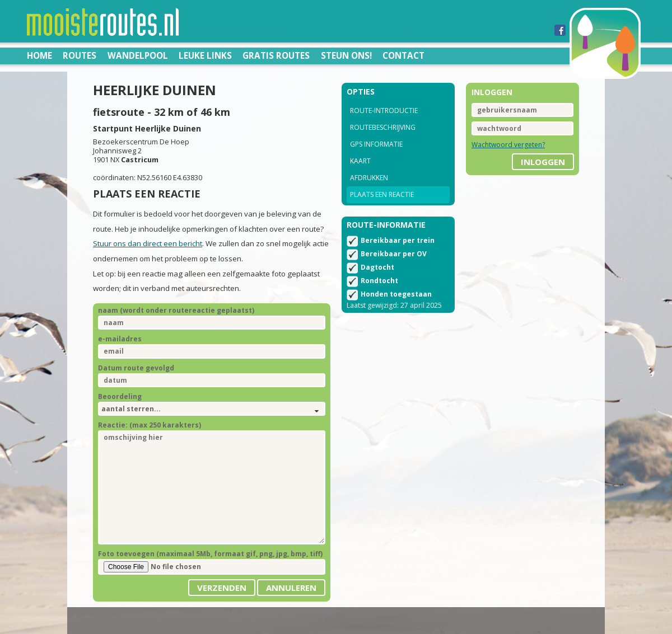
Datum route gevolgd (136, 368)
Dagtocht (377, 267)
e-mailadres (120, 339)
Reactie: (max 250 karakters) (150, 425)
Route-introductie (384, 111)
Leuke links (205, 55)
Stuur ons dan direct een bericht (148, 243)
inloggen (543, 162)
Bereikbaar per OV (394, 254)
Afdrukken (369, 178)
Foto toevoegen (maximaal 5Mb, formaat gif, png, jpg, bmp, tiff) (210, 554)
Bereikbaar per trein (398, 240)
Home (39, 55)
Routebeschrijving (383, 127)
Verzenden (222, 588)
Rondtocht (379, 281)
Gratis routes (276, 55)
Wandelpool (138, 55)
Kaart (360, 161)
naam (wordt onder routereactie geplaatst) (176, 310)
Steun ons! (346, 55)
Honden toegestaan (396, 294)
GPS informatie (376, 144)
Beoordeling (120, 396)
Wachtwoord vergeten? (508, 145)
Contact (403, 55)
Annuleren (291, 588)
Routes (80, 55)
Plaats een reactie (382, 194)
